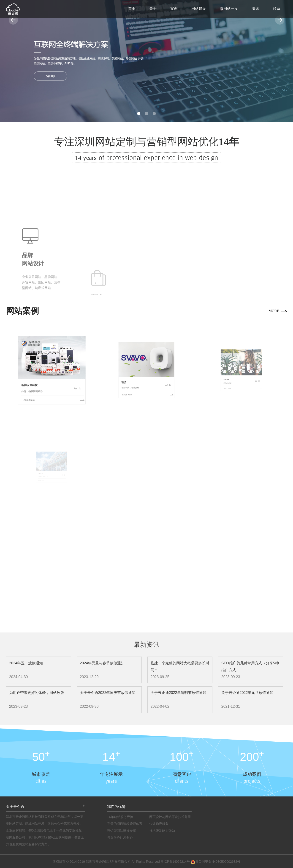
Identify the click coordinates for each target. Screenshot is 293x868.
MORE (274, 311)
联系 (277, 9)
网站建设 (199, 9)
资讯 (255, 9)
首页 (132, 9)
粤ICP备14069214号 (175, 862)
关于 (153, 9)
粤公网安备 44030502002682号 (216, 862)
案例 (174, 9)
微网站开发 (229, 9)
